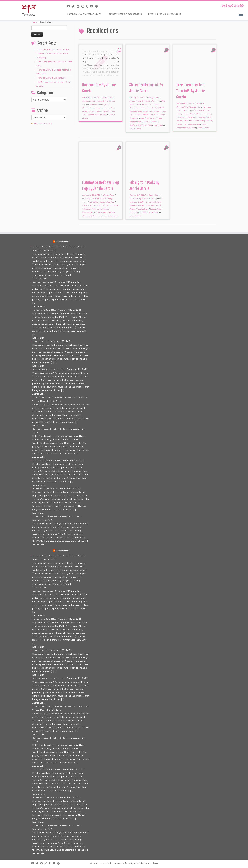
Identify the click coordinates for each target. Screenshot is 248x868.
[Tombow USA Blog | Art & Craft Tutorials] (29, 10)
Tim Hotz (143, 212)
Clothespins (155, 104)
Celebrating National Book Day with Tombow (52, 429)
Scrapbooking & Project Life (103, 101)
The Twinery (101, 212)
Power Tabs (182, 124)
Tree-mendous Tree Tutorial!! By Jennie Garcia (191, 91)
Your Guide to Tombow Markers (46, 488)
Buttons (145, 104)
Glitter (106, 205)
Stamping (134, 212)
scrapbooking (95, 111)
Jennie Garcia (95, 104)
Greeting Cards (205, 117)
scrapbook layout (148, 118)
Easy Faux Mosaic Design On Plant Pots (49, 282)
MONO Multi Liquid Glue (201, 121)
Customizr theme (151, 863)
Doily (132, 108)
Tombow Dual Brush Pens (141, 125)
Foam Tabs (140, 108)
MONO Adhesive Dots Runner (143, 205)
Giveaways (87, 198)
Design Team (108, 97)
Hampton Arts (90, 209)
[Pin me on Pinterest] (98, 6)
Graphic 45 (143, 202)
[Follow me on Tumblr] (88, 6)
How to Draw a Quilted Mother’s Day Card (50, 310)
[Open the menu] (241, 15)
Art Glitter (94, 202)
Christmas (181, 117)
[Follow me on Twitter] (74, 6)
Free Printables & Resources (164, 14)
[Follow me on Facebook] (79, 6)
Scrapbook (100, 108)
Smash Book (156, 209)
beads (102, 202)
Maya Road (151, 108)
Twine (101, 216)
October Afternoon (143, 115)
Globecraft (114, 205)
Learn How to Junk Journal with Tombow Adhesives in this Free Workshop (53, 54)
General (86, 101)
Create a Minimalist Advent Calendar (48, 460)
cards (209, 114)
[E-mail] (69, 6)
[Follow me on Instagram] (84, 6)
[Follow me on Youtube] (92, 6)
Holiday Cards (183, 121)
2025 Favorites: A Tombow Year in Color (50, 369)
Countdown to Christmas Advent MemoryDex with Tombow (57, 516)
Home (34, 22)
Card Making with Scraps (194, 114)
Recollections (88, 108)
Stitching (153, 122)
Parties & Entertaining (103, 198)
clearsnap (97, 205)
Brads (137, 104)
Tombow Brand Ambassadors (124, 14)
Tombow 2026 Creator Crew (84, 14)
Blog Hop (111, 202)
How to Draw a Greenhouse (52, 78)
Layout (105, 104)
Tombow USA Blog (62, 241)
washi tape (158, 125)
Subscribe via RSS (43, 124)
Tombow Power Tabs (97, 115)
